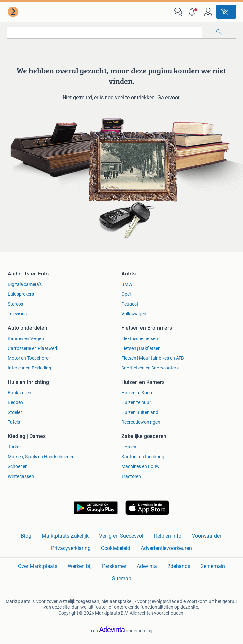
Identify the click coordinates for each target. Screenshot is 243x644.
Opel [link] (126, 294)
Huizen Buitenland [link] (140, 412)
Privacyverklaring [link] (71, 548)
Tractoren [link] (131, 476)
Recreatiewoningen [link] (141, 422)
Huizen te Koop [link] (137, 393)
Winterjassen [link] (21, 476)
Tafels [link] (14, 422)
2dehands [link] (179, 566)
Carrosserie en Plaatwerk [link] (33, 348)
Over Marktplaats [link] (38, 566)
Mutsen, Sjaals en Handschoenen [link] (41, 457)
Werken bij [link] (80, 566)
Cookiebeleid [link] (116, 548)
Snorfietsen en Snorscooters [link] (150, 368)
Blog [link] (26, 536)
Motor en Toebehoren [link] (29, 358)
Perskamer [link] (114, 566)
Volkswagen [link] (134, 314)
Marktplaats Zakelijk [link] (65, 536)
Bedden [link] (15, 402)
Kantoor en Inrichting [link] (143, 457)
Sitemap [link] (122, 579)
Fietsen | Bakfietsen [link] (141, 348)
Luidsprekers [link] (21, 294)
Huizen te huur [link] (136, 402)
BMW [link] (127, 284)
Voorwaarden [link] (207, 536)
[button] (193, 12)
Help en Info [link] (168, 536)
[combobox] (104, 33)
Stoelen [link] (15, 412)
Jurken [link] (15, 447)
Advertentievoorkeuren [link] (166, 548)
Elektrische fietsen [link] (140, 338)
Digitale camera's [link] (25, 284)
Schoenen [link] (18, 466)
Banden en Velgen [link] (26, 338)
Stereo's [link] (15, 304)
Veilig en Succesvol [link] (121, 536)
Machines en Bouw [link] (141, 466)
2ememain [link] (213, 566)
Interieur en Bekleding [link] (29, 368)
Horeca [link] (129, 447)
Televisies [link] (17, 314)
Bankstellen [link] (20, 393)
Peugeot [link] (130, 304)
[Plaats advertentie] (226, 12)
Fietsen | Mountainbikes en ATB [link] (153, 358)
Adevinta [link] (147, 566)
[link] (14, 12)
